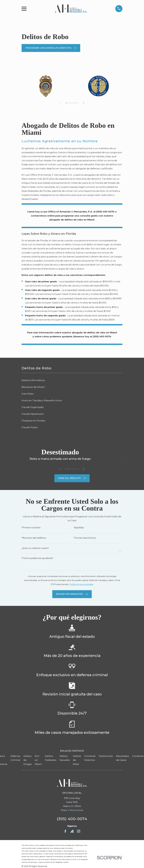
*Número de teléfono (34, 538)
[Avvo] (72, 831)
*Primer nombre (31, 528)
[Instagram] (79, 831)
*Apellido (79, 528)
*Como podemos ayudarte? (37, 558)
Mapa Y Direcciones (72, 810)
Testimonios (106, 756)
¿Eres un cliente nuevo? (35, 548)
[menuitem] (72, 380)
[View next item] (84, 103)
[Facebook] (65, 831)
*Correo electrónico (85, 538)
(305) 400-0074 (72, 819)
